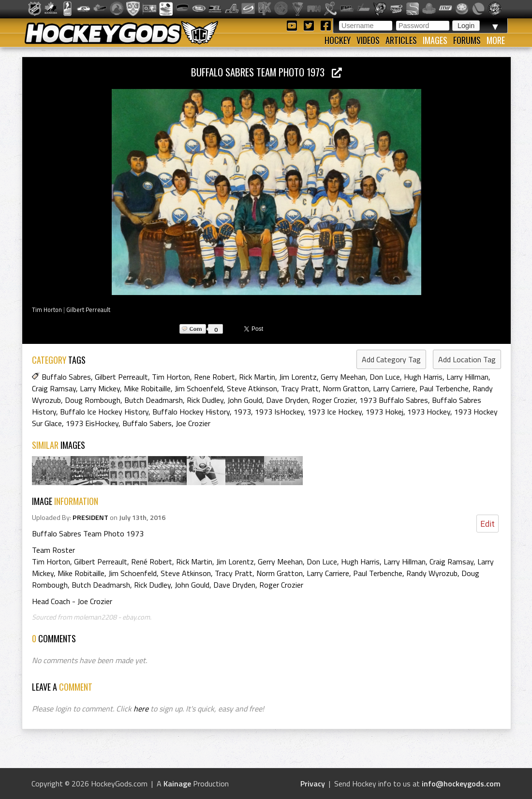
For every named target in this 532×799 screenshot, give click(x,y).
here (141, 709)
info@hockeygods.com (461, 784)
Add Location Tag (467, 359)
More (496, 40)
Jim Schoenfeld (199, 388)
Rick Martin (257, 377)
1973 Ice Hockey (335, 412)
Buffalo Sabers (147, 423)
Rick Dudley (205, 400)
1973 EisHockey (92, 423)
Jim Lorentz (298, 377)
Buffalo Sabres (66, 377)
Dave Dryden (287, 400)
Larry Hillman (467, 377)
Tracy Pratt (300, 388)
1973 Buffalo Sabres (394, 400)
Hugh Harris (423, 377)
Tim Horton (47, 310)
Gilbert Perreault (88, 310)
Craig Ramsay (54, 388)
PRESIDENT (90, 518)
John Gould (245, 400)
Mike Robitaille (147, 388)
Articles (401, 40)
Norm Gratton (346, 388)
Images (435, 40)
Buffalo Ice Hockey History (104, 412)
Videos (368, 40)
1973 (242, 412)
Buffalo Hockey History (191, 412)
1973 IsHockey (279, 412)
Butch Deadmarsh (154, 400)
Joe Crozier (193, 423)
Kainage (177, 784)
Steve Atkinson (252, 388)
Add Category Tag (391, 359)
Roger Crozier (334, 400)
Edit (488, 524)
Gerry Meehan (343, 377)
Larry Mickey (100, 388)
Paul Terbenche (444, 388)
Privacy (313, 784)
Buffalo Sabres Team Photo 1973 (266, 72)
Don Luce (385, 377)
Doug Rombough (93, 400)
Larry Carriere (394, 388)
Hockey (338, 40)
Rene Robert (214, 377)
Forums (467, 40)
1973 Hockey (429, 412)
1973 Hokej (384, 412)
